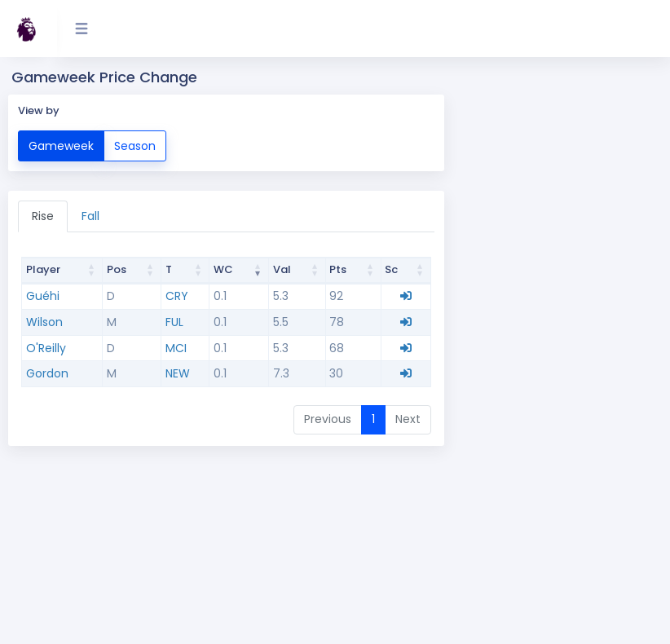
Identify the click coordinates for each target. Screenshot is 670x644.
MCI (176, 348)
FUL (174, 322)
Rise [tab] (43, 216)
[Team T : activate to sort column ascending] (185, 271)
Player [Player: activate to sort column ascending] (43, 269)
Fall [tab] (90, 216)
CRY (177, 296)
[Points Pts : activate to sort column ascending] (354, 271)
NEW (178, 373)
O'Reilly (46, 348)
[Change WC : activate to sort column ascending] (239, 271)
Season (135, 145)
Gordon (47, 373)
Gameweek (61, 145)
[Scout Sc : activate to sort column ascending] (406, 271)
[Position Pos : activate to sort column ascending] (132, 271)
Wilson (44, 322)
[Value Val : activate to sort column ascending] (298, 271)
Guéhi (43, 296)
